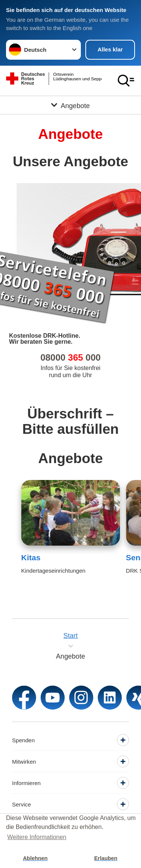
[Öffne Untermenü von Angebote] (70, 105)
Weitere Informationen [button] (37, 837)
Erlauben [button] (106, 858)
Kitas (31, 557)
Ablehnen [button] (35, 858)
